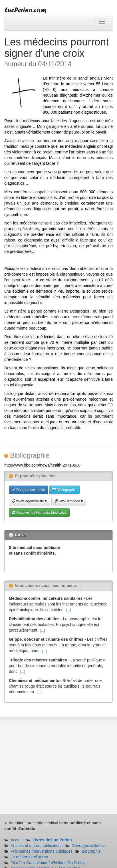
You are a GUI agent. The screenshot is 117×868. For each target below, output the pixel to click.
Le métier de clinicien (29, 857)
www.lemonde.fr (69, 501)
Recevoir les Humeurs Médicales (39, 513)
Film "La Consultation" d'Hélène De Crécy (48, 863)
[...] (69, 610)
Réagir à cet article (28, 490)
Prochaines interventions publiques (42, 851)
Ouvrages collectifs (88, 846)
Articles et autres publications (37, 846)
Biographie (91, 851)
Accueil (17, 840)
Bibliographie (64, 490)
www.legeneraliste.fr (30, 501)
